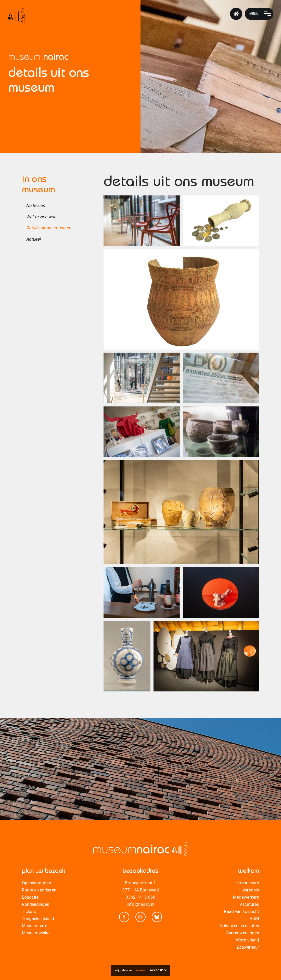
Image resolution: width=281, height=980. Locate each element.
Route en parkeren (39, 890)
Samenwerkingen (243, 933)
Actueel (33, 239)
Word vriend (247, 940)
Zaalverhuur (248, 947)
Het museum (247, 883)
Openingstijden (36, 883)
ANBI (254, 919)
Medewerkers (246, 897)
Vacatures (249, 904)
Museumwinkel (36, 933)
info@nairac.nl (140, 904)
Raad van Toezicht (242, 911)
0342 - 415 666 (140, 897)
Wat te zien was (41, 217)
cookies (140, 970)
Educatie (30, 897)
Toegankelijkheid (38, 919)
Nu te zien (35, 205)
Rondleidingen (36, 904)
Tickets (29, 911)
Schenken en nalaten (240, 926)
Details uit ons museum (49, 228)
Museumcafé (35, 926)
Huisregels (249, 890)
